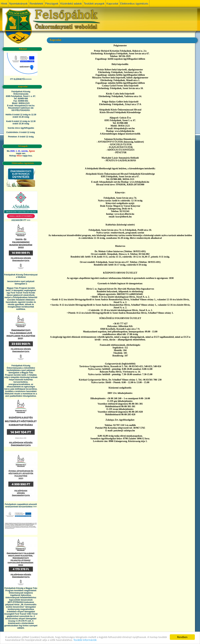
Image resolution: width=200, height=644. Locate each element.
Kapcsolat (112, 4)
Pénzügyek (52, 4)
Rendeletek (36, 4)
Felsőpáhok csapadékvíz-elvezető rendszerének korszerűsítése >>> (21, 505)
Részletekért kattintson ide (21, 108)
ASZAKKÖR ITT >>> (21, 220)
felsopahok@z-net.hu (24, 106)
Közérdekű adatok (71, 4)
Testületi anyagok (94, 4)
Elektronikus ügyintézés (134, 4)
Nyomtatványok (18, 4)
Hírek (4, 4)
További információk (85, 640)
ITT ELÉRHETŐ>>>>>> (21, 79)
